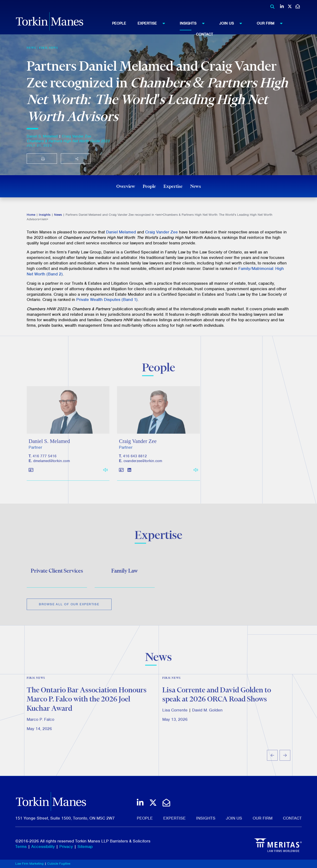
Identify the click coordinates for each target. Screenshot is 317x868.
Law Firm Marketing (29, 864)
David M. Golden (207, 716)
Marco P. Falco (41, 725)
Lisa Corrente (175, 716)
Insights (194, 23)
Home (31, 215)
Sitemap (85, 847)
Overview (126, 186)
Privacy (66, 847)
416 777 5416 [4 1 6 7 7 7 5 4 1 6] (45, 463)
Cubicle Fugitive (59, 864)
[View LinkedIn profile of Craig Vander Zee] (129, 477)
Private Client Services (57, 575)
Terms (21, 847)
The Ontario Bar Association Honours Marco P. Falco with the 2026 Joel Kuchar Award (87, 705)
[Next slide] (285, 761)
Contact (205, 34)
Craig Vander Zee (77, 136)
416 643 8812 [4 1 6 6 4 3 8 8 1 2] (135, 463)
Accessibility (43, 847)
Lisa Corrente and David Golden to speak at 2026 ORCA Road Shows (217, 700)
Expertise (153, 23)
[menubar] (205, 28)
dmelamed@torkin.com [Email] (51, 468)
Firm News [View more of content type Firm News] (49, 48)
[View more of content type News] (31, 48)
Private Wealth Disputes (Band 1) (107, 300)
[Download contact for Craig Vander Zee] (121, 477)
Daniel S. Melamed (42, 136)
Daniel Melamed (121, 232)
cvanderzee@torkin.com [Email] (143, 468)
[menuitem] (125, 23)
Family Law (125, 575)
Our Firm (272, 23)
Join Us (233, 23)
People (119, 23)
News (196, 186)
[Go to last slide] (272, 761)
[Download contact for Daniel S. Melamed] (31, 477)
